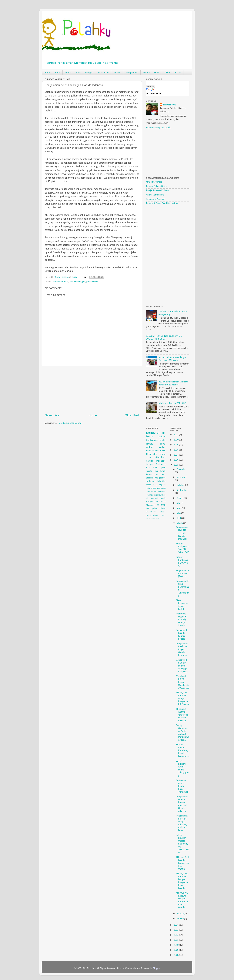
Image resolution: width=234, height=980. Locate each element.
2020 (176, 440)
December (182, 469)
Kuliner (167, 72)
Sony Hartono (170, 105)
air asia (161, 475)
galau (154, 508)
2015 (176, 465)
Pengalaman (132, 72)
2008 (176, 955)
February (181, 914)
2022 (176, 435)
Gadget (89, 72)
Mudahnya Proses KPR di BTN (173, 403)
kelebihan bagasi (77, 282)
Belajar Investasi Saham (157, 191)
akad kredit (151, 519)
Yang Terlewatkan (154, 182)
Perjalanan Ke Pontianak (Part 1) (182, 574)
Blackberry (161, 464)
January (180, 919)
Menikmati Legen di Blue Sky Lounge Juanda (181, 620)
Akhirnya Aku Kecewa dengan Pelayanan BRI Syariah (182, 699)
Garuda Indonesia (60, 282)
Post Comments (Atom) (70, 423)
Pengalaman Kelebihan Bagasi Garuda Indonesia (182, 650)
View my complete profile (159, 128)
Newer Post (53, 416)
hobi (163, 458)
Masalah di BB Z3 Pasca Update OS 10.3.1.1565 (183, 682)
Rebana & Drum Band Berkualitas (162, 203)
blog (155, 454)
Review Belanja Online (157, 186)
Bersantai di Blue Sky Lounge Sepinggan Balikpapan (182, 666)
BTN (156, 492)
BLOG (178, 72)
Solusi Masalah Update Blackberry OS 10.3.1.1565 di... (183, 844)
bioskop (153, 481)
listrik (163, 471)
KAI (147, 508)
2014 (176, 925)
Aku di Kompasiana (155, 195)
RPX (164, 515)
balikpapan (152, 440)
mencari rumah (158, 498)
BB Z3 (151, 492)
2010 (176, 945)
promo (162, 454)
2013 (176, 930)
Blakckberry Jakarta (156, 512)
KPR (78, 72)
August (180, 498)
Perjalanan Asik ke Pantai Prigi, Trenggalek (182, 786)
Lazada (149, 475)
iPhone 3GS (151, 495)
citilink (157, 458)
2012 (176, 935)
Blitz (160, 492)
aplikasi (149, 478)
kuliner (150, 437)
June (179, 508)
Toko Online (103, 72)
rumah (149, 458)
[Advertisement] (92, 390)
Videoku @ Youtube (156, 199)
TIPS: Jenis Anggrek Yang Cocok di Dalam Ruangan (183, 715)
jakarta (162, 478)
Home (47, 72)
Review (117, 72)
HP (147, 481)
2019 (176, 445)
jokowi (159, 495)
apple (163, 468)
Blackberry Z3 (153, 505)
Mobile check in (154, 515)
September (182, 490)
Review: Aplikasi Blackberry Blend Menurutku (182, 751)
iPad (156, 478)
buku (159, 481)
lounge (149, 464)
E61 (164, 492)
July (179, 503)
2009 (176, 950)
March (180, 523)
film (164, 481)
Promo (68, 72)
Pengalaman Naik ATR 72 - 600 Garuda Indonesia (182, 533)
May (179, 513)
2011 (176, 940)
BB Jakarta (161, 502)
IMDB (163, 505)
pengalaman (92, 282)
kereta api (152, 471)
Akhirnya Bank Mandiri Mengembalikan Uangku (183, 863)
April (179, 518)
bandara (162, 447)
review (162, 437)
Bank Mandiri (153, 451)
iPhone (163, 508)
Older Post (132, 416)
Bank (58, 72)
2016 (176, 460)
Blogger (157, 968)
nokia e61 (151, 485)
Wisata (146, 72)
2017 (176, 455)
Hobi (157, 72)
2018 (176, 450)
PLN (148, 468)
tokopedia (151, 502)
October (181, 485)
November (182, 477)
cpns (158, 519)
